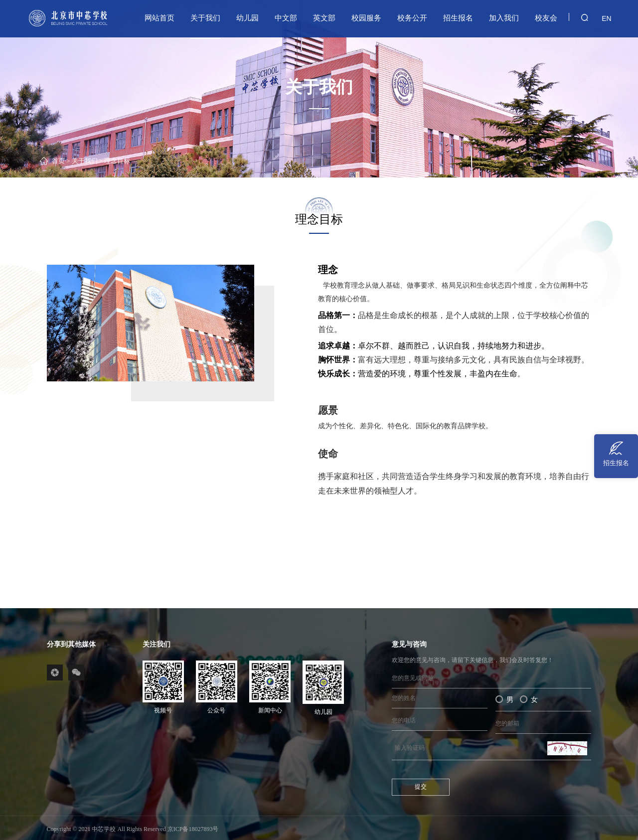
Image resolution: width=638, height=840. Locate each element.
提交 (421, 787)
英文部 (324, 18)
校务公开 (412, 18)
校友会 (546, 18)
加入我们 (504, 18)
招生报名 (458, 18)
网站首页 (159, 18)
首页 (58, 161)
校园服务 (366, 18)
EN (605, 18)
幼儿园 (247, 18)
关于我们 (205, 18)
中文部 (286, 18)
